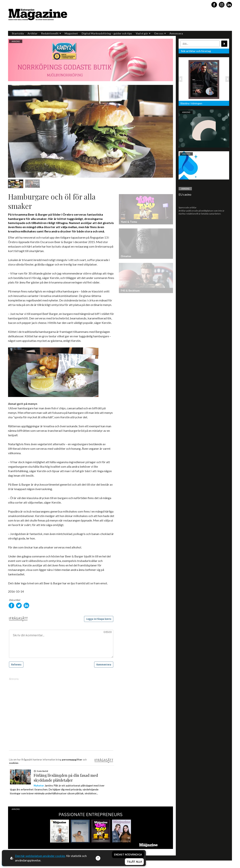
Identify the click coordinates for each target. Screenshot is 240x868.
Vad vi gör (143, 33)
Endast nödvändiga (128, 855)
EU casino (185, 194)
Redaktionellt (51, 33)
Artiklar (32, 33)
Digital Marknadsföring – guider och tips (107, 33)
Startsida (18, 33)
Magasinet (71, 33)
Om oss (160, 33)
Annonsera (176, 33)
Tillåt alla (134, 862)
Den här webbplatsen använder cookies (40, 856)
